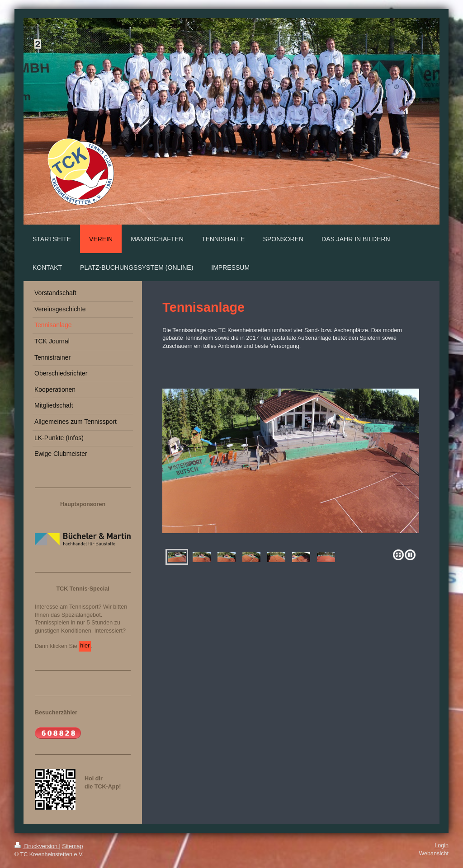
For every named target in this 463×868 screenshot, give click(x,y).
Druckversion (37, 846)
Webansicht (434, 854)
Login (442, 845)
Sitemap (72, 846)
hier (85, 646)
